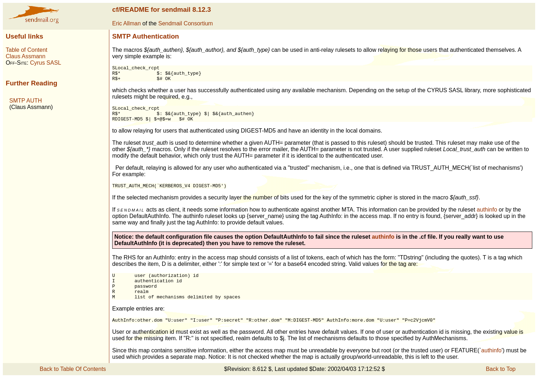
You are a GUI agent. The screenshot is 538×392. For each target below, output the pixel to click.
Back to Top (501, 383)
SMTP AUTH (26, 101)
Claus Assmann (26, 56)
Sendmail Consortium (186, 23)
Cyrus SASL (46, 63)
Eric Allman (126, 23)
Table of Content (27, 50)
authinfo (487, 217)
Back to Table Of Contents (73, 383)
